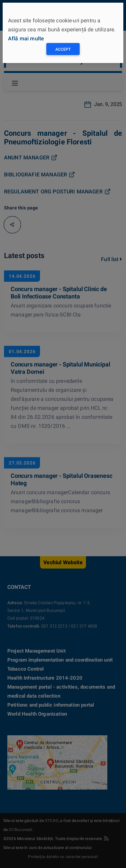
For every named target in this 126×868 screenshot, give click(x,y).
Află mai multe (26, 39)
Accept (63, 49)
